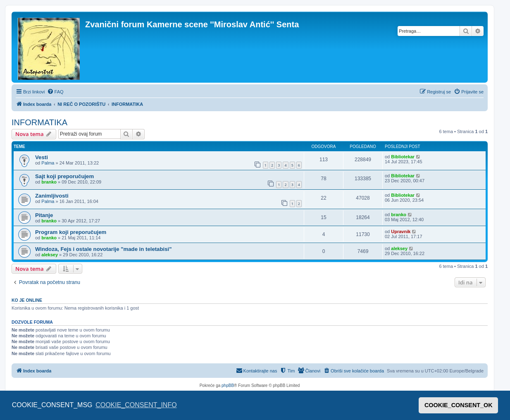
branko (49, 182)
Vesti (42, 157)
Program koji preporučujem (71, 232)
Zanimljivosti (52, 196)
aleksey (50, 255)
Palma (48, 163)
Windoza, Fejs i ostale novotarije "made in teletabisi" (103, 249)
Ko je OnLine (27, 300)
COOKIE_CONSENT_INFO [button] (136, 405)
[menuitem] (55, 92)
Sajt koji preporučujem (64, 176)
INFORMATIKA (39, 122)
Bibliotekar (403, 157)
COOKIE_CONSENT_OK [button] (459, 405)
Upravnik (401, 231)
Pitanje (44, 215)
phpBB (228, 385)
